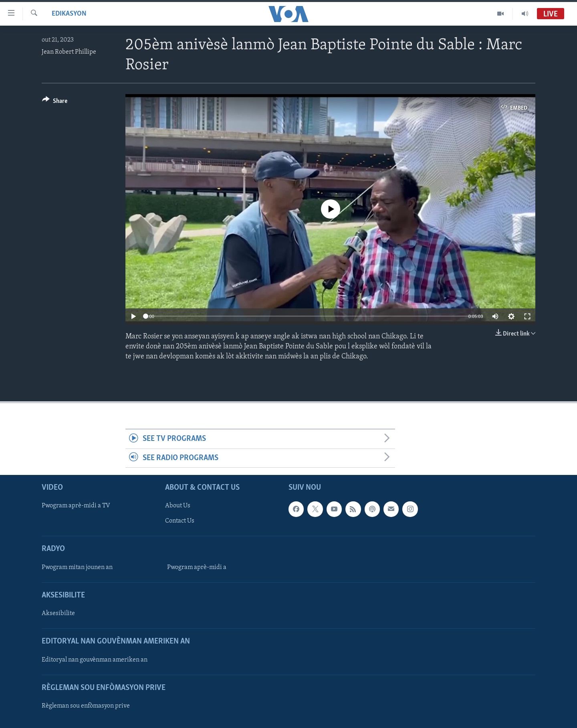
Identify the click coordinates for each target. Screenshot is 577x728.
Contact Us (180, 521)
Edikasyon (69, 14)
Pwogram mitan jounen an (77, 567)
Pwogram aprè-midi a (197, 567)
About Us (178, 506)
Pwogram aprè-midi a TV (76, 506)
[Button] (55, 102)
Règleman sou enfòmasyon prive (86, 706)
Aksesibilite (58, 613)
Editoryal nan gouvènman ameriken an (95, 660)
